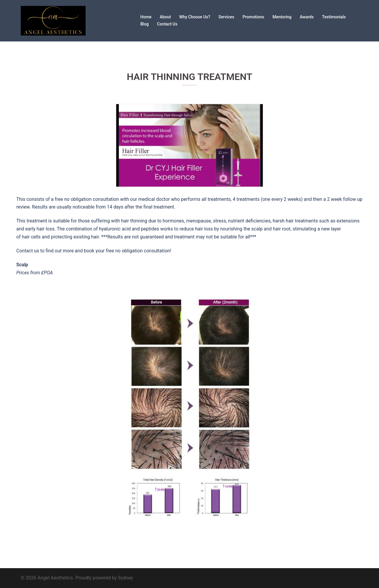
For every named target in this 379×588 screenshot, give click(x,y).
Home (146, 17)
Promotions (253, 17)
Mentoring (282, 17)
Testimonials (334, 17)
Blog (144, 24)
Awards (307, 17)
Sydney (125, 578)
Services (227, 17)
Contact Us (167, 24)
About (166, 17)
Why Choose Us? (195, 17)
